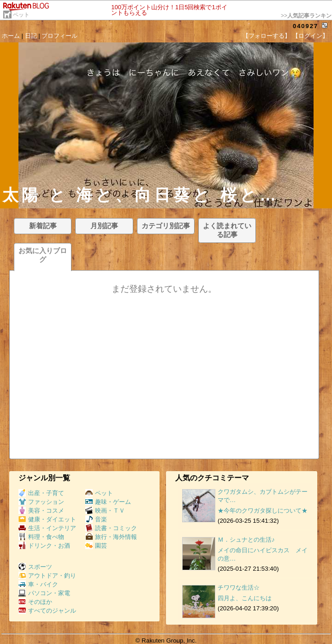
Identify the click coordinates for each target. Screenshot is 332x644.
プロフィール (59, 36)
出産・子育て (41, 493)
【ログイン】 (310, 36)
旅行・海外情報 (111, 537)
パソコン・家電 (44, 593)
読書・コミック (111, 528)
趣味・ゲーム (108, 502)
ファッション (41, 502)
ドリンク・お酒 (44, 546)
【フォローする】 (267, 36)
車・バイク (38, 584)
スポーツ (35, 567)
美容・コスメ (41, 511)
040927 (305, 26)
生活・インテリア (47, 528)
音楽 (96, 519)
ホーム (11, 36)
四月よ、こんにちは (245, 598)
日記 (31, 36)
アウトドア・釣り (47, 576)
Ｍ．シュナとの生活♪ (246, 540)
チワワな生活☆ (239, 588)
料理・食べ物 (41, 537)
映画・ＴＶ (105, 511)
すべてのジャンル (47, 611)
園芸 (96, 546)
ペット (21, 15)
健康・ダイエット (47, 519)
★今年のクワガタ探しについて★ (263, 511)
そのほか (35, 602)
